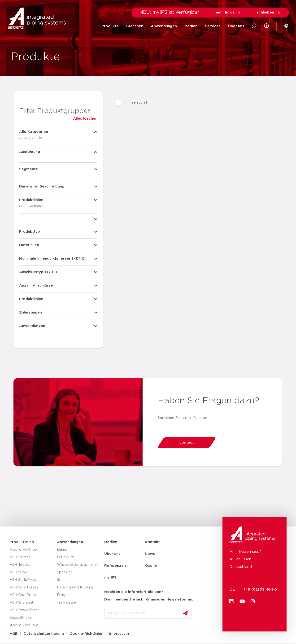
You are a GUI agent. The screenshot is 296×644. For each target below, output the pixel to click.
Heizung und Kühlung (76, 587)
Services (213, 26)
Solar (61, 580)
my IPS (110, 577)
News (150, 554)
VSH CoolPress (23, 595)
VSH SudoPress (23, 580)
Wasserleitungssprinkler (78, 565)
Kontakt (152, 542)
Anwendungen (164, 26)
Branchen (135, 26)
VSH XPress (20, 557)
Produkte (110, 26)
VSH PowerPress (24, 610)
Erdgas (63, 595)
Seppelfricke (21, 618)
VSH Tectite (20, 565)
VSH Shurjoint (22, 603)
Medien (191, 26)
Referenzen (115, 566)
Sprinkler (65, 572)
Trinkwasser (67, 603)
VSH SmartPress (24, 587)
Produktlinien (22, 542)
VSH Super (19, 572)
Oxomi (151, 566)
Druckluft (65, 557)
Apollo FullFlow (24, 550)
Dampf (63, 550)
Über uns (236, 26)
